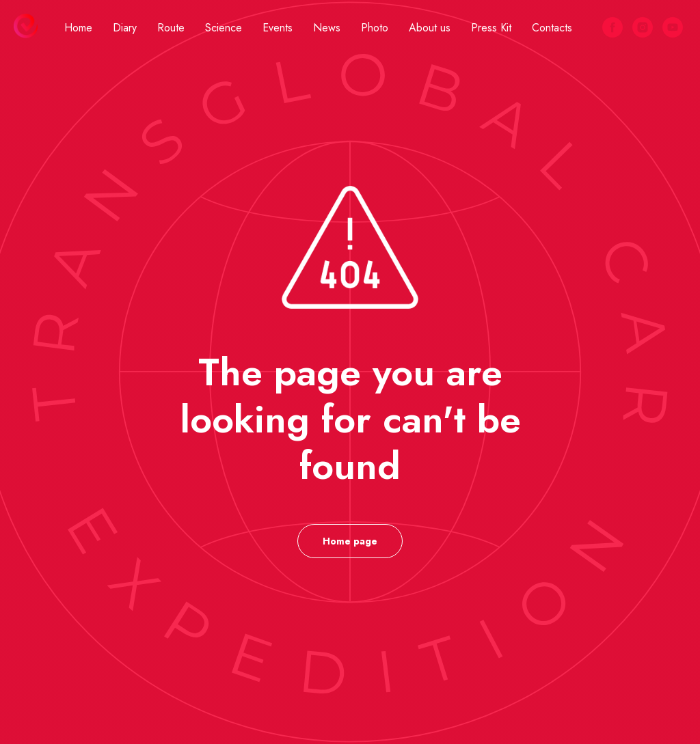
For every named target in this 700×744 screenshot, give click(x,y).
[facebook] (612, 27)
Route (171, 28)
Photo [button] (375, 28)
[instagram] (643, 27)
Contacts (552, 28)
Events (278, 28)
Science (224, 28)
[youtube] (673, 27)
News (327, 28)
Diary (125, 28)
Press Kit (491, 28)
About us (430, 28)
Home (78, 28)
